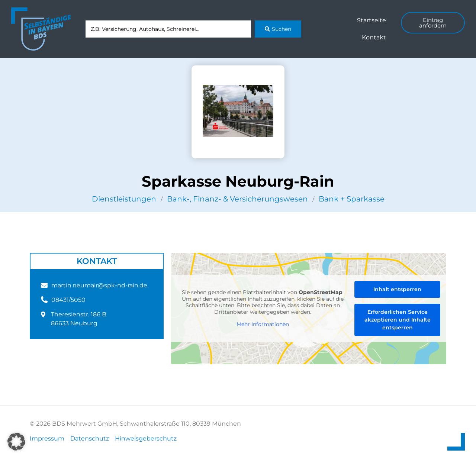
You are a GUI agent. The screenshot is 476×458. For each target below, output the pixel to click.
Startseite (372, 20)
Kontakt (374, 37)
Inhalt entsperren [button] (397, 289)
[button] (16, 442)
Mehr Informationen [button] (263, 324)
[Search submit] (278, 29)
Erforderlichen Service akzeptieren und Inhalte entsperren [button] (398, 320)
